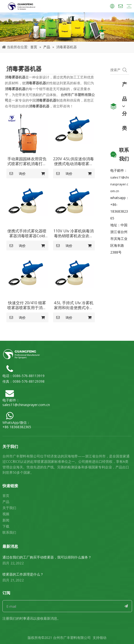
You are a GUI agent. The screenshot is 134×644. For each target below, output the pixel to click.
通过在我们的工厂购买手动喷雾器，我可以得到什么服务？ (47, 557)
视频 (6, 514)
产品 (6, 502)
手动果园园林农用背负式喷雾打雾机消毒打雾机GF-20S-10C (27, 161)
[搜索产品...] (115, 70)
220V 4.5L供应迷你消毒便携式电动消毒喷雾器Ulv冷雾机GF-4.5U (73, 161)
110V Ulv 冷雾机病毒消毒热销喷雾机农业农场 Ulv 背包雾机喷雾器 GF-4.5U (73, 233)
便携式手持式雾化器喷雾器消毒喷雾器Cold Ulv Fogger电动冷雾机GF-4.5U (27, 233)
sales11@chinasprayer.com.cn (120, 184)
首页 (6, 496)
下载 (6, 526)
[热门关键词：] (125, 70)
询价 (16, 173)
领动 (103, 638)
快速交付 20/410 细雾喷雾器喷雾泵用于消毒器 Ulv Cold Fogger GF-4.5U (27, 305)
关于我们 (9, 508)
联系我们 (9, 532)
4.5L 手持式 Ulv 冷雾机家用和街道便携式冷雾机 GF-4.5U (74, 305)
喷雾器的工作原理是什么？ (23, 574)
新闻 (6, 520)
